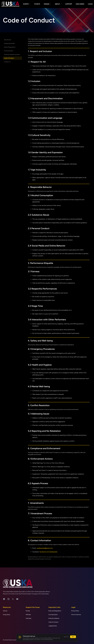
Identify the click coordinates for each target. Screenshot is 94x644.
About (58, 4)
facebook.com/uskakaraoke (48, 552)
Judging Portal (53, 626)
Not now (66, 637)
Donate (28, 611)
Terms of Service (76, 615)
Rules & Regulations (10, 47)
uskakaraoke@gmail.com (45, 548)
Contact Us (7, 62)
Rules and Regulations (55, 611)
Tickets (37, 4)
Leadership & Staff (9, 43)
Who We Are (8, 40)
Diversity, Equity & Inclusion (12, 54)
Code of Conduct (9, 58)
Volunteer (29, 618)
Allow (73, 637)
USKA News (80, 4)
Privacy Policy (75, 611)
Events (27, 4)
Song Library (7, 615)
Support (69, 4)
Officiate (28, 615)
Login (90, 4)
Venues (47, 4)
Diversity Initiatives (54, 618)
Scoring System (9, 51)
